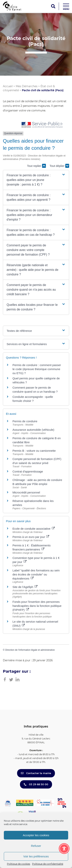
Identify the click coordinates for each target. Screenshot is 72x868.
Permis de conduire (25, 421)
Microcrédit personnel (26, 492)
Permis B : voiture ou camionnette (34, 451)
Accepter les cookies (36, 835)
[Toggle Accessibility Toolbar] (64, 849)
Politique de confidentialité (48, 864)
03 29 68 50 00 (36, 784)
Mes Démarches (27, 86)
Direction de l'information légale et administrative (30, 650)
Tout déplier (59, 166)
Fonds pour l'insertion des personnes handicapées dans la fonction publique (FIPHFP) (37, 606)
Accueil (8, 86)
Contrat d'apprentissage (28, 471)
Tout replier (36, 166)
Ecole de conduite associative (34, 529)
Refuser (36, 846)
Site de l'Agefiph (25, 587)
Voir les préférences (36, 856)
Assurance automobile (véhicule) (33, 430)
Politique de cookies (19, 864)
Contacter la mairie (36, 773)
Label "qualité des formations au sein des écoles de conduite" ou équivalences (36, 574)
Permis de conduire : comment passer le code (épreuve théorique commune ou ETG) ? (37, 369)
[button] (36, 180)
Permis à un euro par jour (31, 537)
